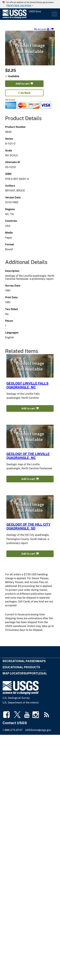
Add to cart (24, 84)
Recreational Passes (20, 661)
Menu (54, 14)
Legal (42, 673)
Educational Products (21, 667)
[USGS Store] (27, 14)
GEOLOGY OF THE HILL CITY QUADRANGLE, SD (28, 526)
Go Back (24, 93)
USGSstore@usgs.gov (38, 730)
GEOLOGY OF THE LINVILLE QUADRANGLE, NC (28, 456)
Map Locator (13, 673)
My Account (42, 29)
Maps (41, 661)
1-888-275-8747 (13, 730)
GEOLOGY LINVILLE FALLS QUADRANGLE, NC (27, 385)
